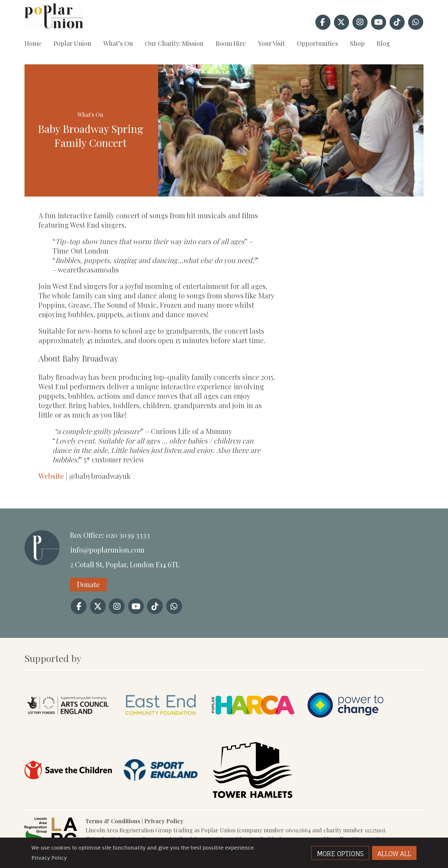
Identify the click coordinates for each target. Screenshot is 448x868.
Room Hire (231, 43)
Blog (383, 43)
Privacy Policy (164, 821)
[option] (291, 130)
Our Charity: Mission (174, 43)
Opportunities (317, 43)
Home (33, 43)
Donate (88, 584)
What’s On (118, 43)
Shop (357, 43)
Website (51, 476)
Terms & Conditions (113, 821)
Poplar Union (72, 43)
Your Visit (271, 43)
